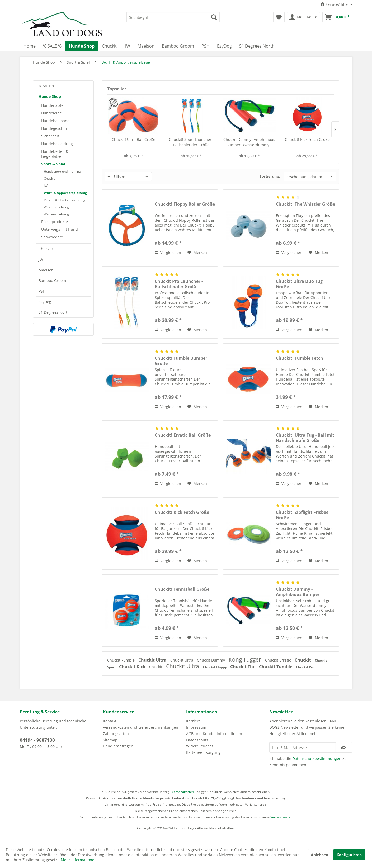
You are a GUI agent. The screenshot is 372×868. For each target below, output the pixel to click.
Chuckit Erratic (279, 660)
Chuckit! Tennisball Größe (182, 589)
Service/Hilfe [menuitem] (335, 4)
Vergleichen (168, 253)
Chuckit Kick (133, 667)
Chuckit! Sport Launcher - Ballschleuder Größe (191, 142)
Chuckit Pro (305, 667)
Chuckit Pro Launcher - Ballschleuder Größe (179, 284)
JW (46, 186)
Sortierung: (270, 176)
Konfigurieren (349, 855)
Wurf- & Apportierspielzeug (65, 193)
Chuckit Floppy (215, 667)
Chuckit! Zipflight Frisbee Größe (302, 515)
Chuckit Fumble (121, 660)
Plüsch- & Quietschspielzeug (65, 200)
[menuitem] (173, 17)
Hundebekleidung (57, 144)
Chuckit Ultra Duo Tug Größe (299, 284)
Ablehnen (319, 855)
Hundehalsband (55, 121)
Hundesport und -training (62, 171)
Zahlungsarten (116, 734)
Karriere (193, 721)
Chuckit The (243, 667)
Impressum (196, 727)
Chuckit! (50, 179)
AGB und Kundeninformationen (214, 734)
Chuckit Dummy (211, 660)
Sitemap (110, 740)
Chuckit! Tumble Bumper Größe (181, 361)
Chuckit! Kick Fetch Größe (307, 139)
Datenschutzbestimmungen (317, 758)
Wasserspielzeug (56, 207)
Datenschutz (197, 740)
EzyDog (45, 302)
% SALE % (47, 86)
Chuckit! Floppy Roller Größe (185, 204)
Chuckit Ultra (153, 660)
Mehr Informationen (79, 860)
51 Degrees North (54, 312)
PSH (42, 291)
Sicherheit (50, 136)
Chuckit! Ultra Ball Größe (133, 139)
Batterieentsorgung (203, 752)
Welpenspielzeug (56, 214)
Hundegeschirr (54, 128)
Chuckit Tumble (276, 667)
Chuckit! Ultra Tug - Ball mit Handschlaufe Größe (305, 438)
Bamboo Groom (52, 281)
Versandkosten (183, 792)
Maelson (46, 270)
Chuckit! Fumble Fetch (300, 358)
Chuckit (303, 660)
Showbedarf (52, 237)
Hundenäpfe (52, 105)
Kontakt (110, 721)
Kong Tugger (246, 659)
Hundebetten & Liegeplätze (55, 154)
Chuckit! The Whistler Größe (305, 204)
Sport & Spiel (53, 164)
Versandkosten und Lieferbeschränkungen (141, 727)
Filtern (116, 176)
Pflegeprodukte (55, 222)
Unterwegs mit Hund (60, 229)
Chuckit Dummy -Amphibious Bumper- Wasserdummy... (249, 142)
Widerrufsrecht (200, 746)
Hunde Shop (50, 96)
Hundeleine (51, 113)
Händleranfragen (118, 746)
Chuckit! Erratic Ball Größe (183, 435)
